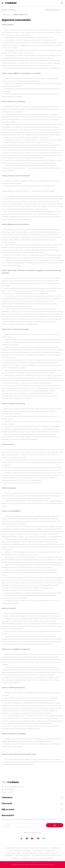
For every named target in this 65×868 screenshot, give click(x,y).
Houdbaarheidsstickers (46, 858)
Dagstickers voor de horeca (30, 858)
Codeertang (34, 848)
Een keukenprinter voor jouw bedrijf (20, 851)
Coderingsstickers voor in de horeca (49, 853)
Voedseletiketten (8, 856)
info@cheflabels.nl (10, 789)
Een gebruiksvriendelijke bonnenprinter (17, 848)
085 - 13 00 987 (8, 792)
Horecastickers (16, 858)
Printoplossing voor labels (13, 853)
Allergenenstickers (38, 851)
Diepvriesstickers (44, 848)
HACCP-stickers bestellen (23, 856)
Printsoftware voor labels (30, 853)
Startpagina (6, 15)
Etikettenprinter (55, 848)
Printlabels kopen (50, 851)
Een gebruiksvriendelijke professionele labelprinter (47, 856)
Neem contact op (20, 15)
